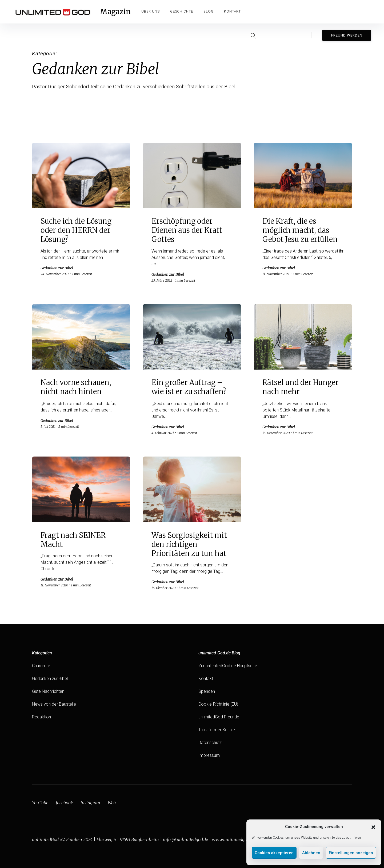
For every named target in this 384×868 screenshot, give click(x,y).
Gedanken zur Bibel (50, 679)
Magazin (116, 12)
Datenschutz (210, 743)
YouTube (40, 803)
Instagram (90, 803)
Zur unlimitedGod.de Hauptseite (228, 666)
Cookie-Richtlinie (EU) (218, 704)
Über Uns (151, 12)
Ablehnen (311, 853)
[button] (373, 827)
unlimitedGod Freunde (219, 717)
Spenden (207, 691)
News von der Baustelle (54, 704)
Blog (209, 12)
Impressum (209, 755)
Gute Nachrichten (48, 691)
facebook (64, 803)
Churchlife (41, 666)
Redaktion (41, 717)
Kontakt (233, 12)
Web (112, 803)
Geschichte (182, 12)
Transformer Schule (217, 730)
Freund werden (347, 12)
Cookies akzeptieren (274, 853)
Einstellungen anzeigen (351, 853)
